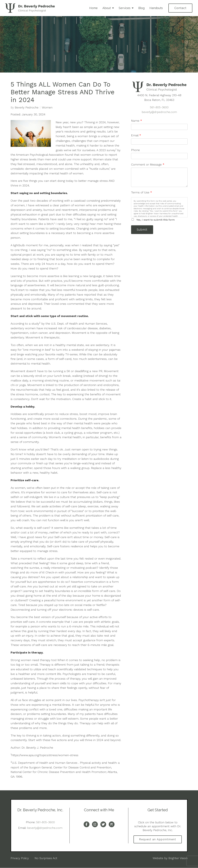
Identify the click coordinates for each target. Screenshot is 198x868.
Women (47, 107)
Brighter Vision (178, 858)
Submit (142, 230)
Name (137, 121)
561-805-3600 (159, 107)
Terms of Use (142, 192)
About (107, 8)
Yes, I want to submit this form (156, 220)
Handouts (156, 8)
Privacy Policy (20, 858)
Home (93, 8)
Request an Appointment (158, 839)
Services (125, 8)
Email (136, 135)
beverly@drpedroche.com (159, 112)
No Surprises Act (46, 858)
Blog (141, 8)
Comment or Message (148, 164)
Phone (135, 150)
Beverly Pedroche (27, 107)
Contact (180, 8)
